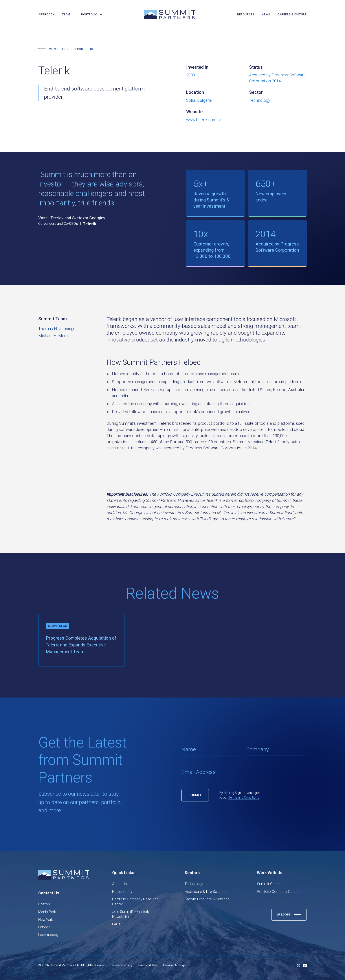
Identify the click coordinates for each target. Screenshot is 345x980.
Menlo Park (47, 912)
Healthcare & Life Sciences (206, 892)
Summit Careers (270, 884)
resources (246, 14)
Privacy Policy (122, 965)
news (266, 14)
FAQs (116, 924)
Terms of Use (148, 965)
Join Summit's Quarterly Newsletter (131, 914)
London (44, 927)
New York (46, 920)
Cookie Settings (174, 965)
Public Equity (122, 892)
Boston (44, 904)
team (66, 14)
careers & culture (292, 14)
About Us (119, 884)
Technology (194, 884)
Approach (47, 14)
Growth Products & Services (207, 899)
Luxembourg (48, 935)
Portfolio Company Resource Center (135, 902)
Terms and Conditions (244, 797)
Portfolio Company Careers (279, 892)
